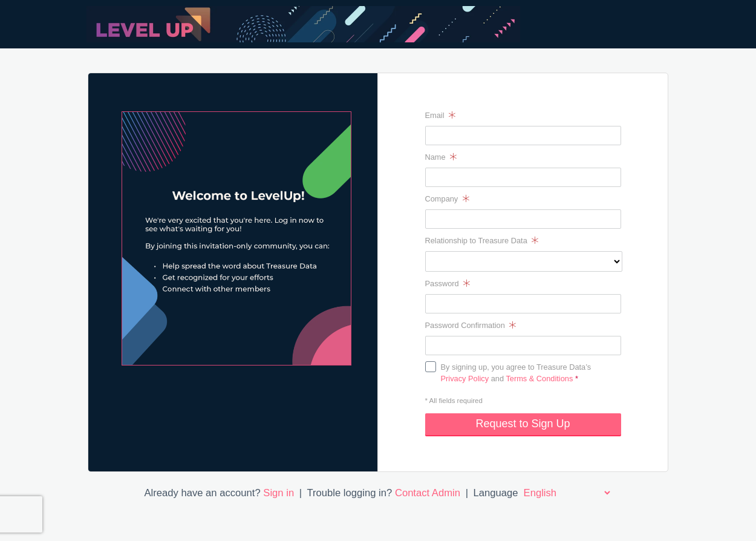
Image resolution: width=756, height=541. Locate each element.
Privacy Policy (465, 379)
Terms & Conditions (539, 379)
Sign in (279, 493)
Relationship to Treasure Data (482, 241)
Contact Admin (428, 493)
